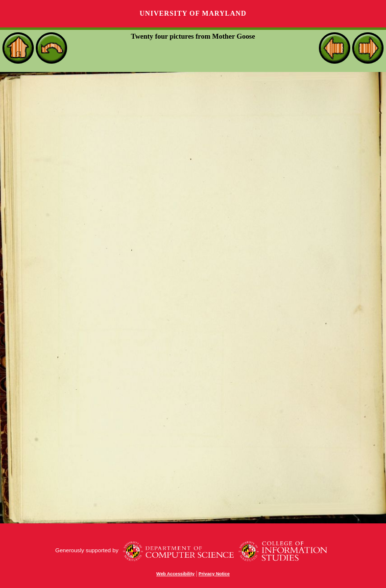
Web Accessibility (175, 574)
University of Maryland (193, 13)
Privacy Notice (214, 574)
